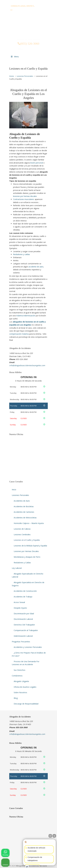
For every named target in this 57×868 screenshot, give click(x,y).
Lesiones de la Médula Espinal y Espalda (30, 546)
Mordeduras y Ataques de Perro (27, 557)
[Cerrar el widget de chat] (54, 836)
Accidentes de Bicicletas (24, 506)
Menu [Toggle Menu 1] (15, 57)
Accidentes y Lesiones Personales (28, 647)
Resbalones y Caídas (22, 563)
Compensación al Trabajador (26, 630)
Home (12, 76)
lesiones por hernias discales (25, 196)
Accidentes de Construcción (25, 591)
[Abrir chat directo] (50, 836)
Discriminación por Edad (24, 614)
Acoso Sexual (19, 602)
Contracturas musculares (23, 199)
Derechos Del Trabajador (24, 625)
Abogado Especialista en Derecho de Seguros (28, 584)
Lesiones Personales (25, 76)
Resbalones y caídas (22, 254)
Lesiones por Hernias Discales (26, 551)
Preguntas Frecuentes (21, 642)
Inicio (14, 490)
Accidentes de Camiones (24, 512)
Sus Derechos (20, 670)
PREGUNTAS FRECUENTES (29, 2)
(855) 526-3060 (41, 6)
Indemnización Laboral (23, 636)
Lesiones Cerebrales (22, 534)
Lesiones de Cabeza (22, 529)
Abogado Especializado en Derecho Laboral (28, 575)
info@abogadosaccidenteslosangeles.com (30, 10)
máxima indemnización (26, 316)
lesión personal (37, 163)
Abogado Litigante (21, 681)
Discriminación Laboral (23, 619)
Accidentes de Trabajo (23, 597)
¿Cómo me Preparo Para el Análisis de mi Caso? (29, 654)
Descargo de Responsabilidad (26, 704)
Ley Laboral (17, 568)
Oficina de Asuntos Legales (25, 687)
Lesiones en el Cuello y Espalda (27, 540)
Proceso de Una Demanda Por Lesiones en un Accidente (26, 663)
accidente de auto (36, 267)
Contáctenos (17, 676)
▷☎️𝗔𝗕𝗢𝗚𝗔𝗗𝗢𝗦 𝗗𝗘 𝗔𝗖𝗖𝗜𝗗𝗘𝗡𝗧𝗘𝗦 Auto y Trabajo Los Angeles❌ (28, 27)
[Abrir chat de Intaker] (27, 867)
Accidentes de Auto (22, 501)
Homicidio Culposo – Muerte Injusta (29, 523)
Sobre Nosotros (20, 692)
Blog (16, 698)
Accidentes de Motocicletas (25, 518)
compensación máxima (19, 334)
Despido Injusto (20, 608)
